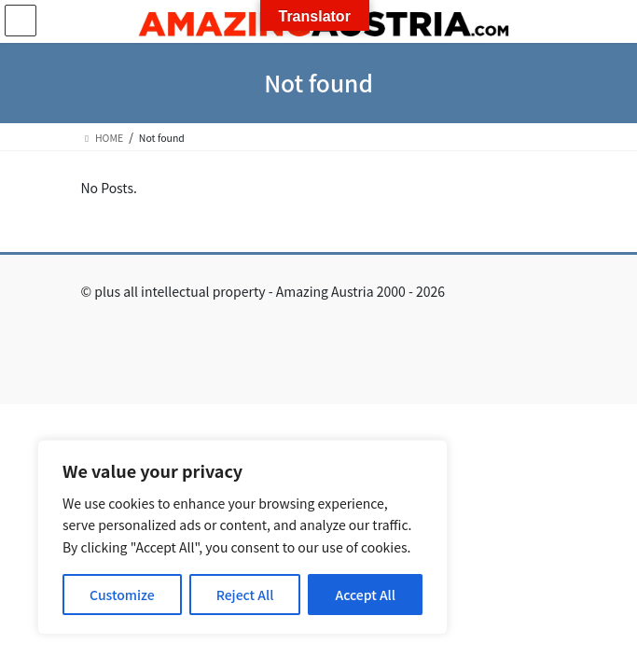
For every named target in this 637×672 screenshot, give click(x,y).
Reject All (245, 595)
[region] (242, 537)
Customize (122, 595)
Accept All (365, 595)
